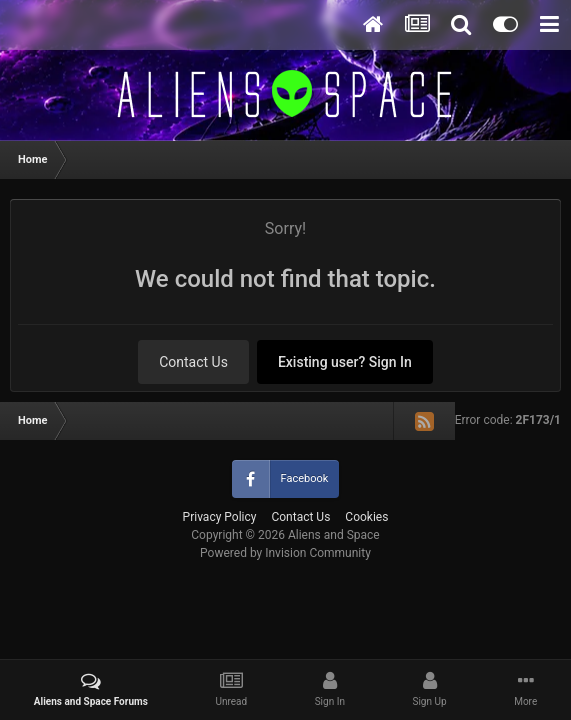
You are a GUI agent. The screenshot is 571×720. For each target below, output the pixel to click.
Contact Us (193, 362)
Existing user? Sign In (345, 362)
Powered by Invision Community (285, 553)
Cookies (366, 517)
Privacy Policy (220, 517)
